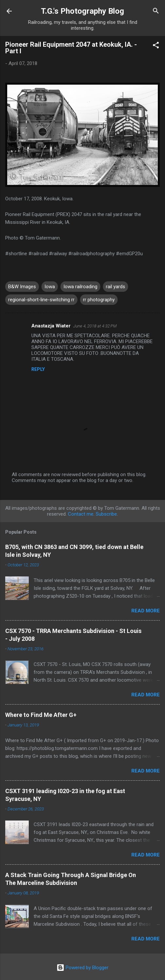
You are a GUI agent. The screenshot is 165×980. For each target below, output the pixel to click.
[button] (156, 46)
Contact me (81, 514)
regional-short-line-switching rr (41, 300)
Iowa (50, 287)
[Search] (156, 12)
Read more (146, 611)
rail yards (115, 287)
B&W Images (22, 287)
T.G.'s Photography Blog (82, 11)
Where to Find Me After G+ (41, 715)
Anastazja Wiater (51, 326)
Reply (38, 369)
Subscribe (106, 514)
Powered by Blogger (82, 968)
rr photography (99, 300)
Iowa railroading (80, 287)
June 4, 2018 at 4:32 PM (95, 326)
